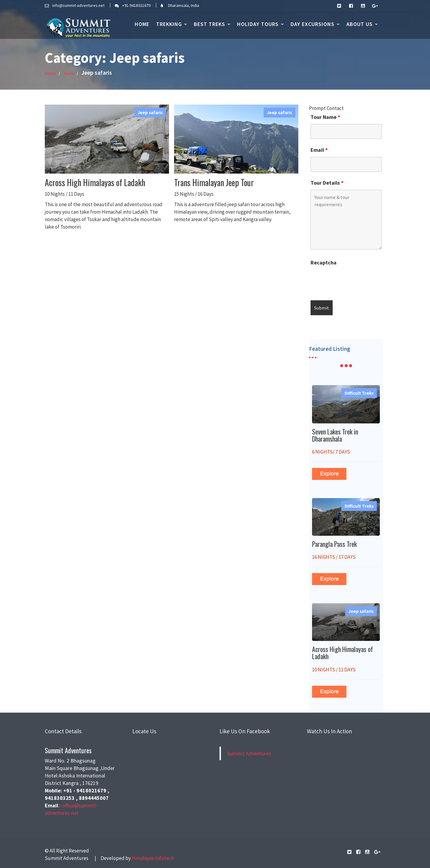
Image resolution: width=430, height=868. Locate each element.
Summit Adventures (249, 753)
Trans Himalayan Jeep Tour (214, 182)
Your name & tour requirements (346, 220)
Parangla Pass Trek (335, 544)
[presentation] (356, 281)
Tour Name (325, 117)
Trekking (169, 24)
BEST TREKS (209, 24)
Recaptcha (324, 263)
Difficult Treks (359, 394)
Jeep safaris (150, 112)
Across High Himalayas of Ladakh (95, 182)
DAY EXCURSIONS (312, 24)
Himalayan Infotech (153, 858)
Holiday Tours (258, 24)
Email (319, 150)
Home (142, 24)
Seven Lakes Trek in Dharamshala (335, 435)
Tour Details (327, 183)
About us (360, 24)
